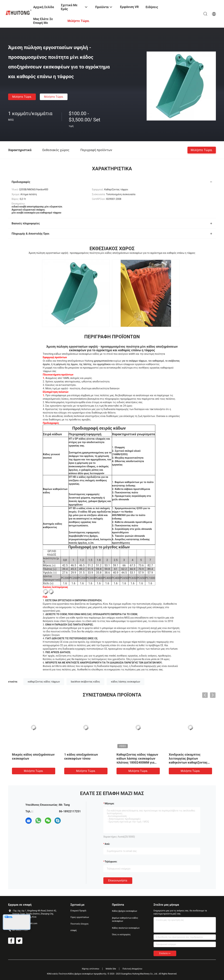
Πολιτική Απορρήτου (132, 969)
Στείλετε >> (165, 953)
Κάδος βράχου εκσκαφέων (125, 911)
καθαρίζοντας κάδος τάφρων (44, 682)
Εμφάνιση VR (129, 7)
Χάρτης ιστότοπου (91, 969)
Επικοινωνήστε (118, 881)
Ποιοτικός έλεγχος (80, 924)
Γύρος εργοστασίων (80, 917)
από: (107, 844)
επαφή (74, 930)
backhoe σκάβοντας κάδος (85, 682)
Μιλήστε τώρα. (22, 97)
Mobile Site (111, 969)
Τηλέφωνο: (111, 862)
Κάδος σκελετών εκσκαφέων (126, 928)
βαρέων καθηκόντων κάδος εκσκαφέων (125, 919)
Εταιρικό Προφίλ (78, 911)
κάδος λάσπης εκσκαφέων (126, 682)
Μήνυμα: (109, 803)
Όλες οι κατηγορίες (121, 935)
